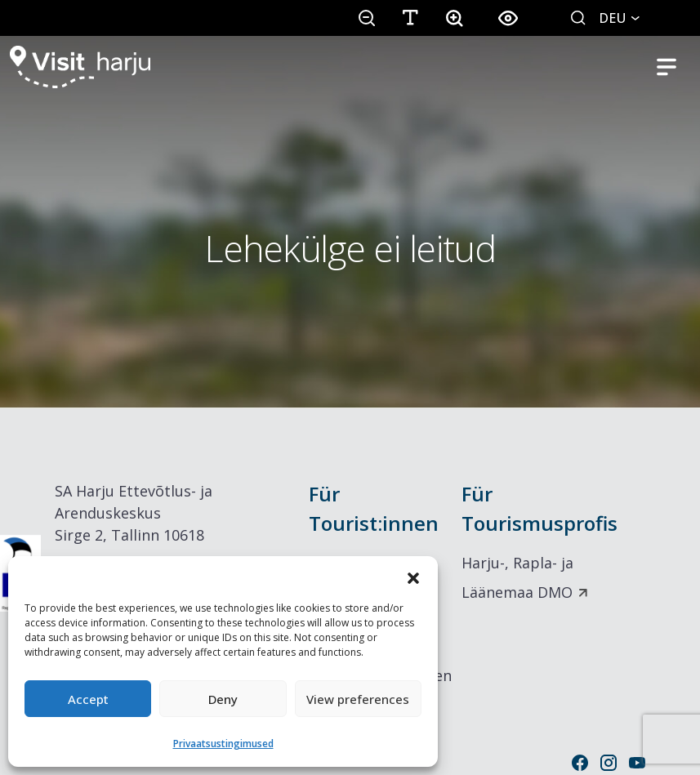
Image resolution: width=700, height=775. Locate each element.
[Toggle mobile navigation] (667, 67)
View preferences (358, 699)
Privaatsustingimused (223, 744)
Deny (223, 699)
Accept (88, 699)
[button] (413, 577)
